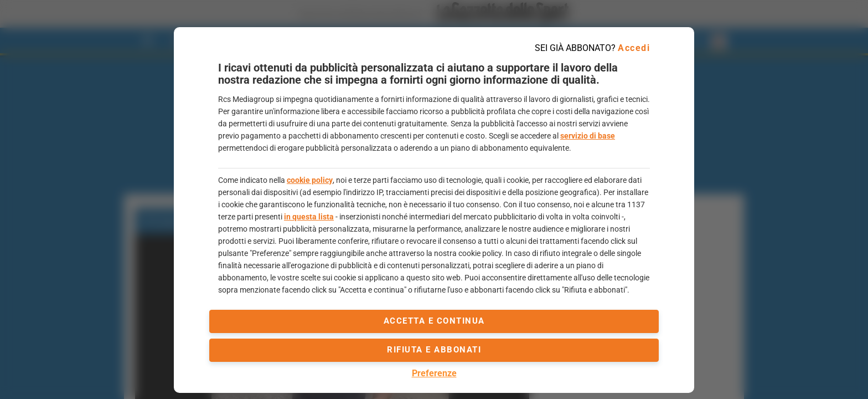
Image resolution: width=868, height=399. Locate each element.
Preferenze (434, 373)
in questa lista (309, 217)
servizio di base (588, 136)
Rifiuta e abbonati (434, 350)
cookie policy (310, 180)
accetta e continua (434, 321)
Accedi (634, 48)
